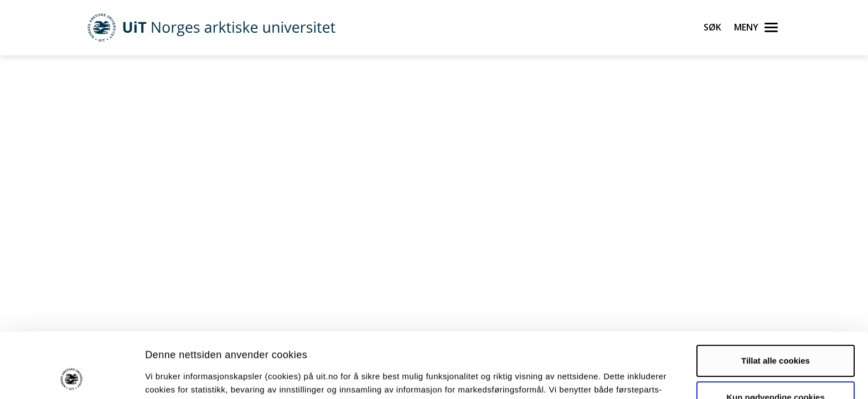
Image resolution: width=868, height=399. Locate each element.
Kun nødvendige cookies (776, 336)
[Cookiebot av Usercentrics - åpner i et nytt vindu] (72, 377)
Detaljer (590, 377)
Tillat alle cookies (776, 300)
